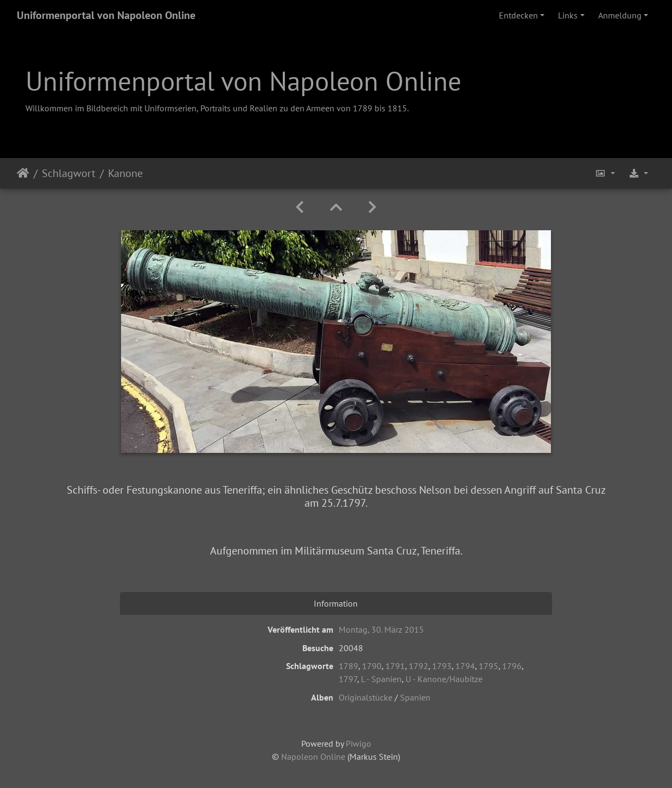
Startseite (23, 173)
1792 (419, 666)
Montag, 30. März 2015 (381, 629)
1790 (372, 666)
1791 (395, 666)
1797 (348, 679)
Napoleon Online (313, 757)
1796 (512, 666)
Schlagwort (69, 173)
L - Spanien (381, 679)
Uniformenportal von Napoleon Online (106, 15)
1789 (348, 666)
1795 (489, 666)
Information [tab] (336, 603)
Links (568, 15)
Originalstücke (366, 697)
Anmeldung (620, 15)
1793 (442, 666)
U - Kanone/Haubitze (444, 679)
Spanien (415, 697)
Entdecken (518, 15)
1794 (465, 666)
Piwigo (359, 743)
